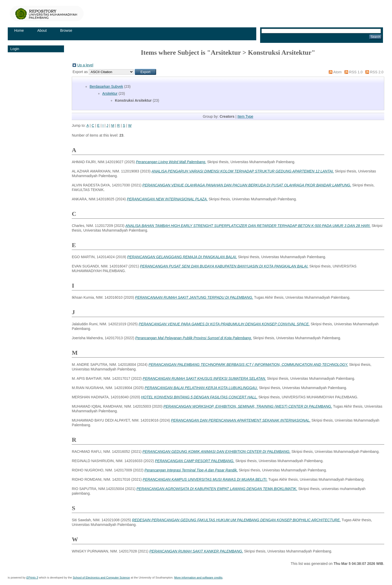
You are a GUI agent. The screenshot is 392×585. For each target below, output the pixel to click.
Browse (66, 30)
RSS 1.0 (356, 72)
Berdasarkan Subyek (106, 86)
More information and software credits (198, 578)
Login (15, 49)
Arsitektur (110, 93)
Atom (337, 72)
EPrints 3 (32, 578)
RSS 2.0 (377, 72)
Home (19, 30)
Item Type (245, 116)
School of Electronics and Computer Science (101, 578)
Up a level (85, 65)
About (42, 30)
